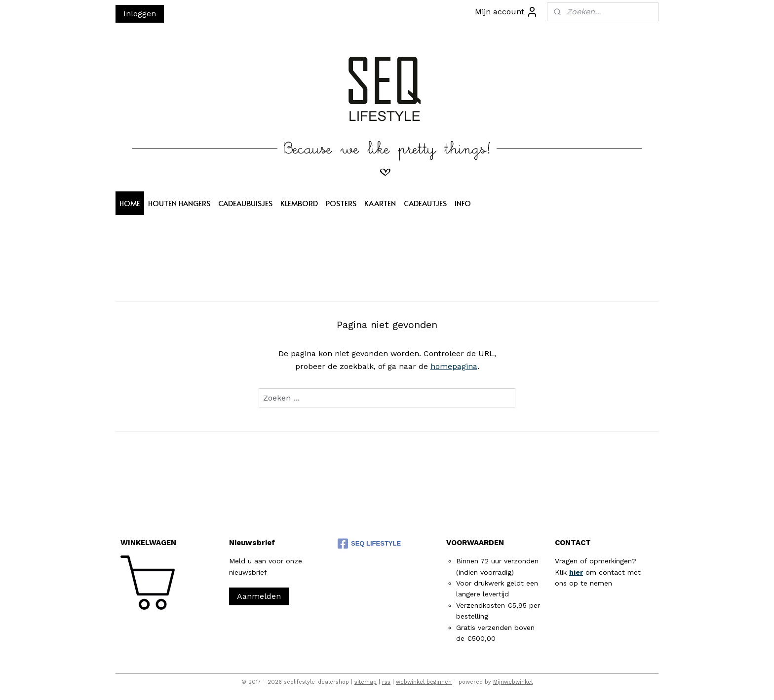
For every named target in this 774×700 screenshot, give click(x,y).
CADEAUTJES (425, 203)
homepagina (454, 366)
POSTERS (341, 203)
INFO (463, 203)
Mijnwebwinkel (513, 682)
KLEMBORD (299, 203)
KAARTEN (380, 203)
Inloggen (140, 14)
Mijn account (506, 12)
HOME (130, 203)
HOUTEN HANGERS (179, 203)
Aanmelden (259, 596)
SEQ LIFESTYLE (369, 544)
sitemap (366, 682)
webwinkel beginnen (424, 682)
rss (386, 682)
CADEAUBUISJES (245, 203)
